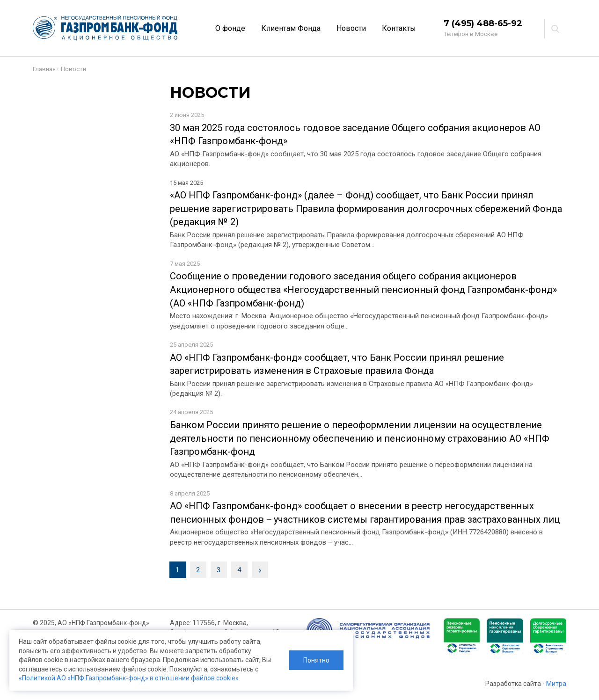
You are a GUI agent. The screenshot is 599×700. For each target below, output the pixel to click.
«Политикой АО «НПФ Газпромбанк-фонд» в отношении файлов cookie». (129, 678)
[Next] (260, 570)
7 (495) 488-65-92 (483, 23)
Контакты (399, 28)
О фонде (230, 28)
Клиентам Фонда (291, 28)
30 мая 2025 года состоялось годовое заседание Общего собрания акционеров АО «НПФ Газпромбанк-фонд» (355, 135)
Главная (44, 69)
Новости (351, 28)
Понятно (316, 660)
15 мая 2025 (186, 183)
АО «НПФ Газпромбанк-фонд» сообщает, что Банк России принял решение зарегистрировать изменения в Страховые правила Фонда (337, 364)
